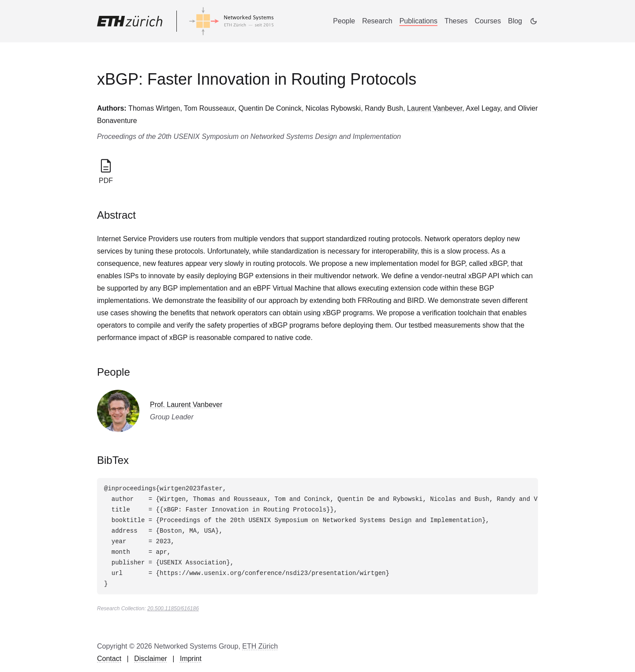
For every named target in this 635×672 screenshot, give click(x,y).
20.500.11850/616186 (173, 609)
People (344, 21)
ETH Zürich (260, 646)
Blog (515, 21)
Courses (488, 21)
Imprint (191, 659)
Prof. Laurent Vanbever (186, 405)
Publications (418, 21)
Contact (109, 659)
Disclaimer (151, 659)
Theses (456, 21)
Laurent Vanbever (435, 108)
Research (377, 21)
